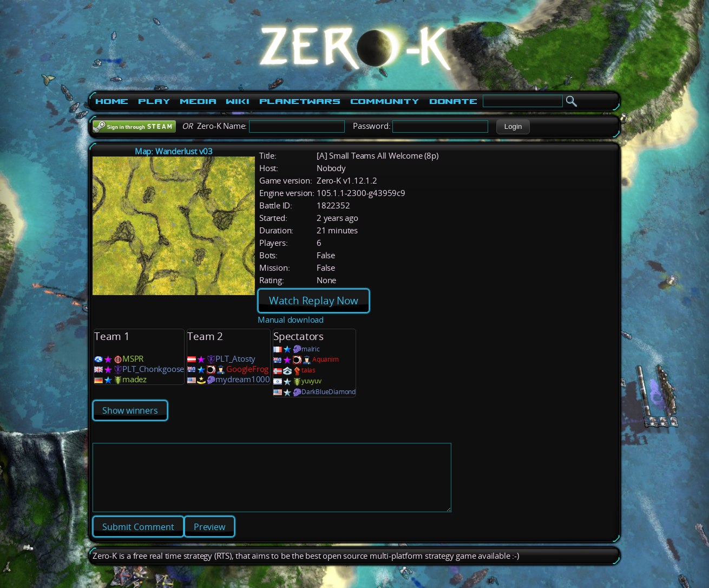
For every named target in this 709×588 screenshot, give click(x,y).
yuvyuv (311, 381)
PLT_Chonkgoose (153, 369)
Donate (453, 101)
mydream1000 (243, 379)
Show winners (130, 410)
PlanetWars (300, 101)
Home (112, 101)
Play (154, 101)
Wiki (237, 101)
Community (385, 101)
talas (308, 370)
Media (198, 101)
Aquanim (326, 359)
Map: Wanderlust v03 (174, 151)
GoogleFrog (247, 369)
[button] (513, 127)
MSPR (133, 359)
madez (134, 379)
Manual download (291, 320)
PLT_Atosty (235, 359)
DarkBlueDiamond (329, 392)
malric (311, 349)
